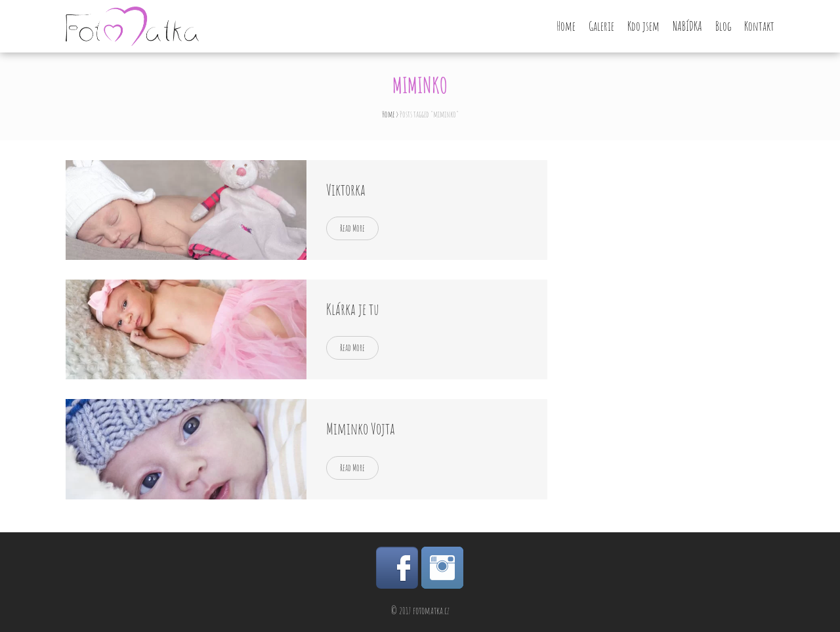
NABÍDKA (687, 26)
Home (566, 26)
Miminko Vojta (361, 429)
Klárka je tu (353, 309)
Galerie (601, 26)
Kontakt (759, 26)
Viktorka (346, 190)
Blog (723, 26)
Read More (352, 228)
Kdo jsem (643, 26)
